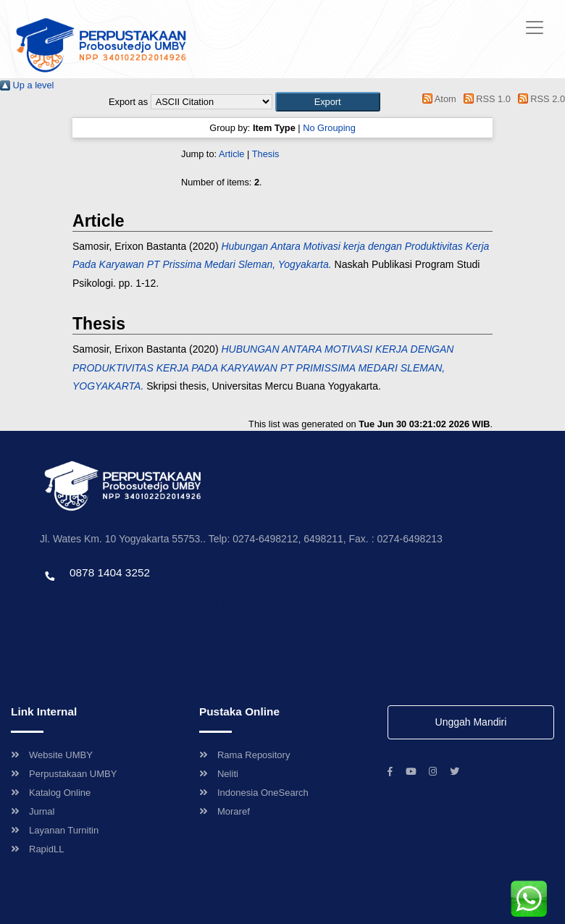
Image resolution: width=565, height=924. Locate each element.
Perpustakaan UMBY (64, 774)
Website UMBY (52, 755)
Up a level (27, 85)
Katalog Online (51, 793)
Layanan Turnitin (55, 830)
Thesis (266, 154)
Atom (437, 99)
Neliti (219, 774)
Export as (128, 102)
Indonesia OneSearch (254, 793)
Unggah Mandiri (471, 722)
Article (232, 154)
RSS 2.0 (539, 99)
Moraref (225, 811)
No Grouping (329, 128)
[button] (328, 102)
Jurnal (33, 811)
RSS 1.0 (485, 99)
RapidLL (37, 849)
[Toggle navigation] (535, 28)
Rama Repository (244, 755)
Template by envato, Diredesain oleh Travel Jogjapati (148, 604)
